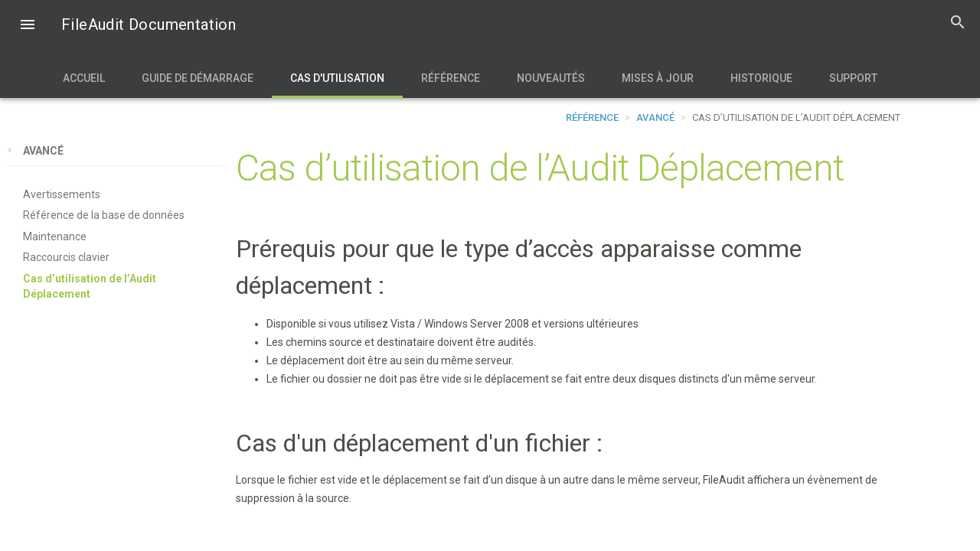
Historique (761, 78)
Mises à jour (658, 78)
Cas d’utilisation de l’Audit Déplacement (90, 286)
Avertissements (62, 194)
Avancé (655, 117)
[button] (28, 26)
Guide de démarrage (198, 78)
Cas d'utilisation (337, 78)
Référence (451, 78)
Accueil (84, 78)
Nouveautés (551, 78)
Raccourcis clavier (66, 257)
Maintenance (55, 236)
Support (853, 78)
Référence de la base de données (104, 215)
